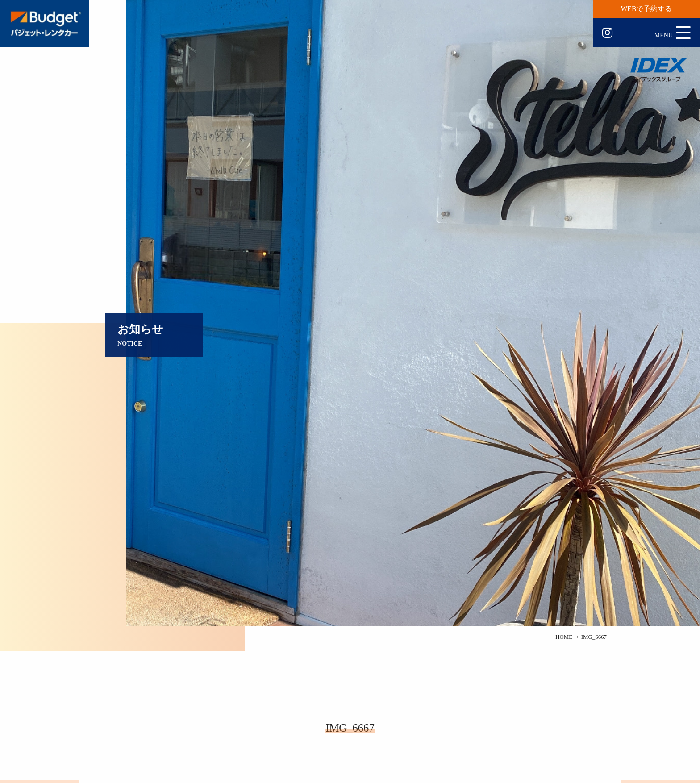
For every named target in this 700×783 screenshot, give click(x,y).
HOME (564, 637)
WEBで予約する (647, 9)
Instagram (607, 33)
